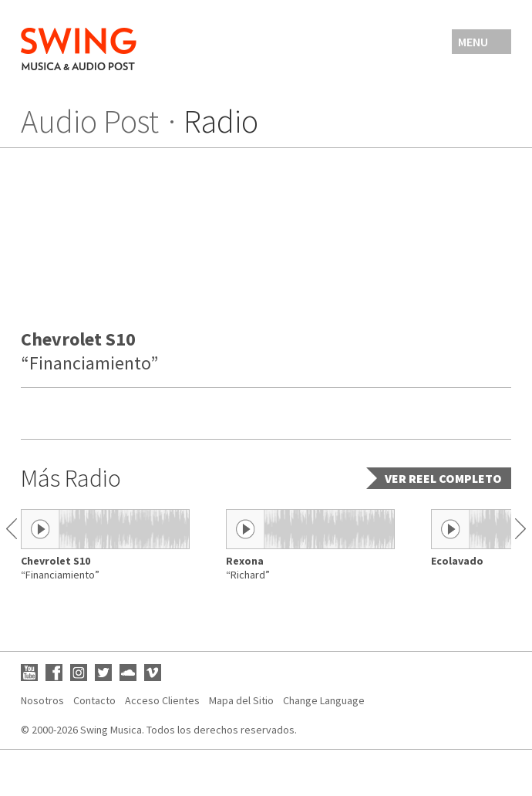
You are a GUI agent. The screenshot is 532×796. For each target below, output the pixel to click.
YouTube (29, 673)
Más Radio (71, 478)
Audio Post (90, 121)
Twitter (103, 673)
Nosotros (42, 700)
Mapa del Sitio (241, 700)
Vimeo (153, 673)
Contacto (94, 700)
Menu (473, 42)
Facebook (54, 673)
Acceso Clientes (162, 700)
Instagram (79, 673)
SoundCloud (128, 673)
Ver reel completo (443, 478)
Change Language (324, 700)
